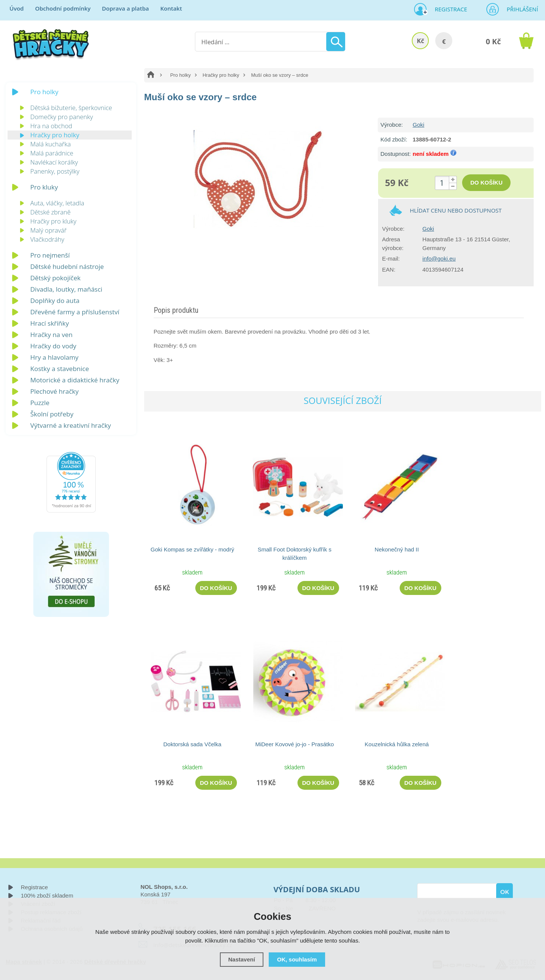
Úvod (17, 8)
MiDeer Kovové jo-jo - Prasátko (294, 744)
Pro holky (181, 75)
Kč (420, 41)
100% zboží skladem (47, 895)
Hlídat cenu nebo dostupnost (456, 210)
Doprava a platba (125, 8)
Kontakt (171, 8)
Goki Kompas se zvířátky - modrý (192, 549)
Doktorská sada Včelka (192, 744)
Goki (418, 125)
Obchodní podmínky (63, 8)
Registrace (448, 9)
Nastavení (242, 959)
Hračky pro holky (221, 75)
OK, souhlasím (297, 959)
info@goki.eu (439, 259)
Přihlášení (520, 9)
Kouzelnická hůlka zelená (397, 744)
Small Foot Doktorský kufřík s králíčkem (295, 554)
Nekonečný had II (397, 549)
